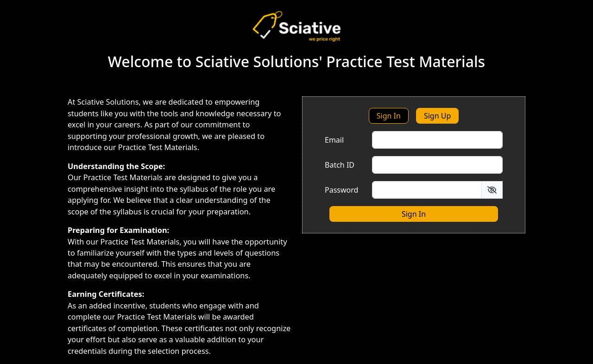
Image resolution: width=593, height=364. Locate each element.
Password (341, 190)
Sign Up (437, 116)
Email (334, 140)
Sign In (389, 116)
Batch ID (340, 165)
